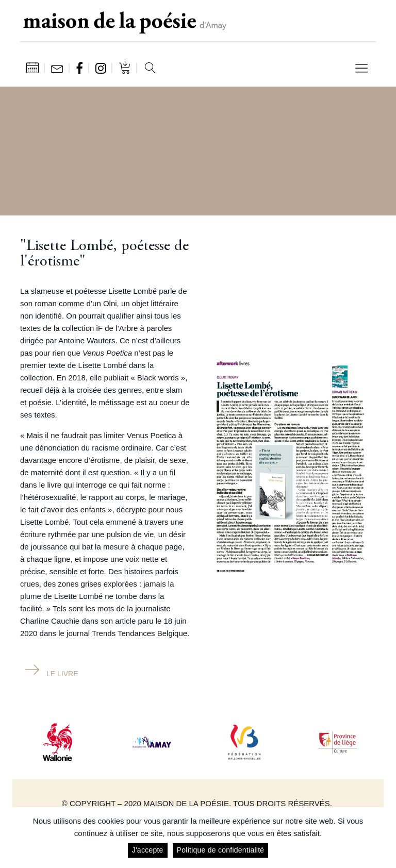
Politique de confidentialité (221, 850)
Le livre (62, 674)
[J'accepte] (383, 838)
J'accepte (148, 850)
